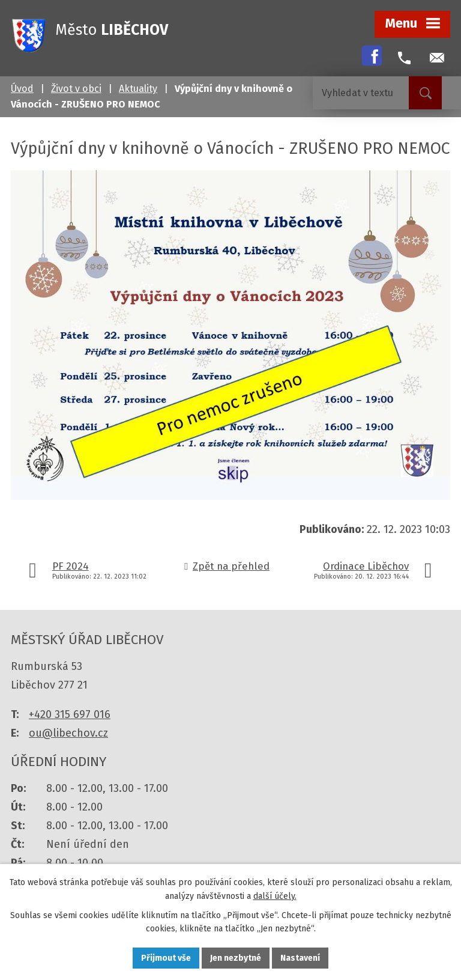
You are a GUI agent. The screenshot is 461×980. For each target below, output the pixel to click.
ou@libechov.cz (68, 733)
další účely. (275, 896)
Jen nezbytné (236, 958)
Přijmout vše (166, 958)
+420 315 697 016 (70, 714)
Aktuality (138, 89)
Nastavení (300, 958)
